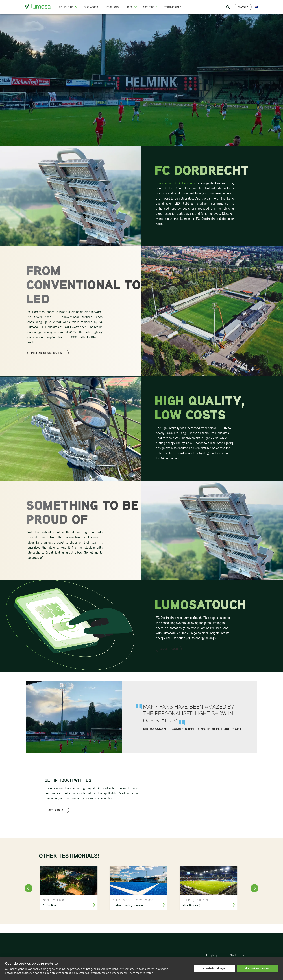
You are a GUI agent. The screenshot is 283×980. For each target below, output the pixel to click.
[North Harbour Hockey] (139, 888)
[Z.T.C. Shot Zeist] (69, 888)
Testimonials (173, 7)
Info (130, 7)
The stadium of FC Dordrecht (176, 183)
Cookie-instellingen (215, 968)
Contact (243, 7)
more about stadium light (48, 353)
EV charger (91, 7)
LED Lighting (66, 7)
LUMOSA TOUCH (169, 649)
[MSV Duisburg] (208, 888)
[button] (76, 7)
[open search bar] (228, 7)
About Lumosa (237, 955)
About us (149, 7)
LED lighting (211, 955)
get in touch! (57, 810)
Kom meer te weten (141, 973)
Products (113, 7)
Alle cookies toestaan (257, 968)
